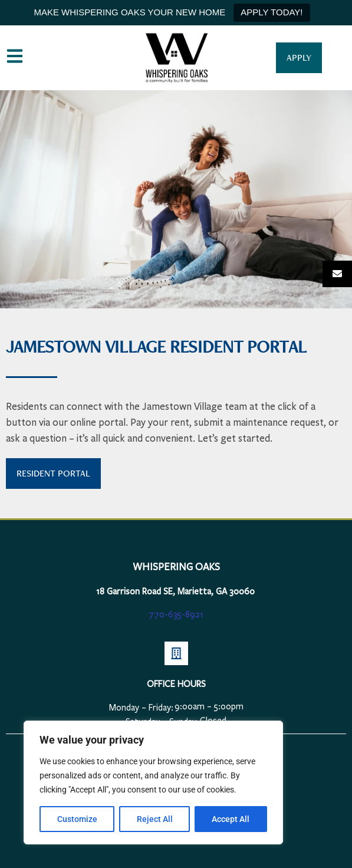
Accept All (231, 819)
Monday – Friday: (141, 708)
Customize (77, 819)
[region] (153, 782)
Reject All (155, 819)
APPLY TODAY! (272, 12)
